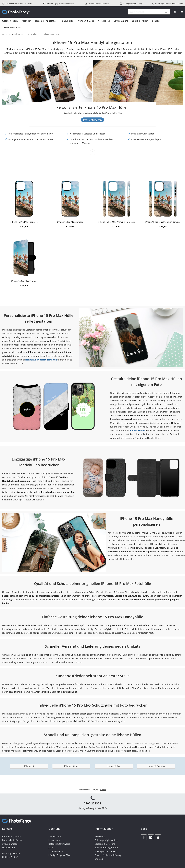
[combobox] (147, 12)
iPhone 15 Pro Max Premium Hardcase (117, 222)
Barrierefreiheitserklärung (108, 855)
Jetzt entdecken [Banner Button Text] (93, 120)
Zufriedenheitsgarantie (106, 848)
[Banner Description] (93, 113)
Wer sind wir (55, 836)
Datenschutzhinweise (59, 844)
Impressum (54, 840)
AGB (51, 848)
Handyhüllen (17, 34)
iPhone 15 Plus (71, 766)
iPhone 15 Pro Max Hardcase (24, 222)
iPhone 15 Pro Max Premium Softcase (163, 222)
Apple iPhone (33, 34)
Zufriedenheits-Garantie (97, 4)
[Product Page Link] (24, 199)
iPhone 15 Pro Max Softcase (70, 222)
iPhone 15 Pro (114, 766)
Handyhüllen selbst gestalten (41, 360)
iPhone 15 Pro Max (156, 766)
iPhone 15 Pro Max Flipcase (24, 281)
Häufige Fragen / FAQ (131, 4)
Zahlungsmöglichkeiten (106, 840)
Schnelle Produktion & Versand (17, 4)
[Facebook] (144, 837)
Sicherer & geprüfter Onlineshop (59, 4)
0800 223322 (177, 4)
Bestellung (100, 836)
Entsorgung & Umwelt (106, 851)
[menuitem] (11, 21)
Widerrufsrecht (56, 851)
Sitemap (99, 859)
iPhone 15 (29, 766)
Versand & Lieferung (105, 844)
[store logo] (16, 12)
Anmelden (175, 12)
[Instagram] (151, 837)
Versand (103, 790)
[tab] (92, 24)
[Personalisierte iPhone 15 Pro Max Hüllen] (93, 108)
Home (5, 34)
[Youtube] (158, 837)
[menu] (92, 24)
